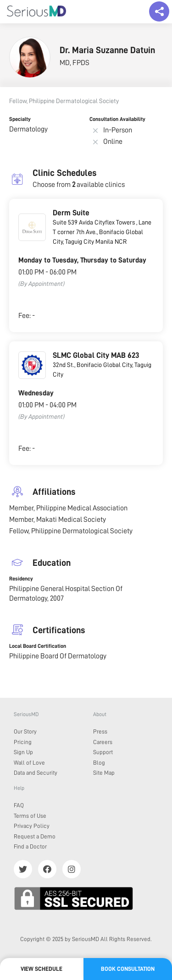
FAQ (19, 805)
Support (103, 752)
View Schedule (42, 969)
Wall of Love (29, 763)
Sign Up (23, 752)
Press (100, 731)
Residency (21, 579)
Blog (99, 763)
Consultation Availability (117, 119)
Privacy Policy (32, 826)
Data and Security (36, 773)
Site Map (104, 773)
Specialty (20, 119)
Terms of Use (30, 816)
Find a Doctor (30, 846)
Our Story (25, 731)
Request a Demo (35, 836)
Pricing (23, 742)
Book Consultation (128, 969)
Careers (103, 742)
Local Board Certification (38, 646)
